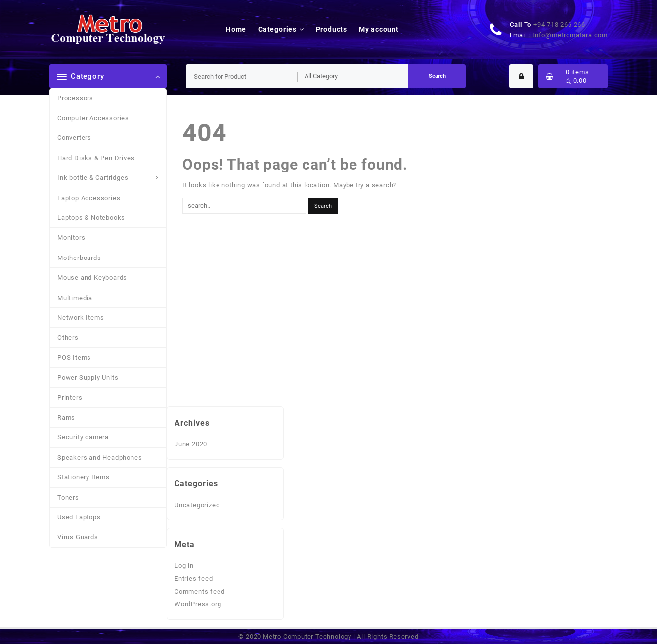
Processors (75, 98)
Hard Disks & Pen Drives (96, 158)
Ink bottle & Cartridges (93, 178)
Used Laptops (79, 517)
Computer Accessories (93, 118)
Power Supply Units (88, 377)
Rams (66, 417)
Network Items (81, 318)
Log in (184, 566)
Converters (74, 138)
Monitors (71, 237)
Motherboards (79, 258)
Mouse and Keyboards (92, 278)
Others (68, 337)
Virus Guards (78, 537)
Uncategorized (197, 505)
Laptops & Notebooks (91, 218)
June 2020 (191, 444)
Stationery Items (84, 477)
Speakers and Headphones (100, 457)
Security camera (83, 437)
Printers (70, 398)
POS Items (74, 358)
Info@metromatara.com (570, 35)
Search (437, 76)
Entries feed (194, 579)
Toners (68, 497)
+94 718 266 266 (559, 24)
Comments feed (199, 591)
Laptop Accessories (89, 198)
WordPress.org (198, 604)
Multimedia (75, 298)
